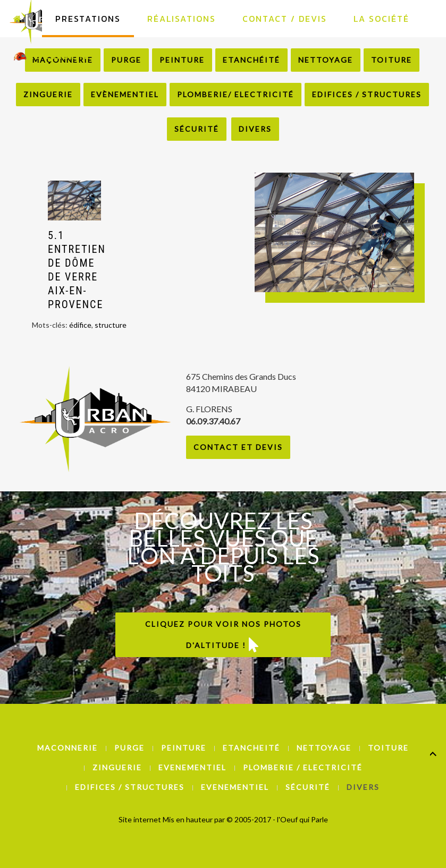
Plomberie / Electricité (303, 767)
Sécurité (197, 129)
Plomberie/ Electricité (235, 94)
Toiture (388, 748)
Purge (129, 748)
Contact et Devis (238, 447)
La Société (381, 19)
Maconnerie (68, 748)
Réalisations (182, 19)
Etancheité (251, 748)
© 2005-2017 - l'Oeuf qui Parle (277, 819)
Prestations (88, 19)
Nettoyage (324, 748)
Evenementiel (192, 767)
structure (111, 325)
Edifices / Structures (367, 94)
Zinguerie (48, 94)
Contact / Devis (285, 19)
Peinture (184, 748)
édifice (80, 325)
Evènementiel (125, 94)
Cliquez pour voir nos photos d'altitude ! (223, 636)
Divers (255, 129)
